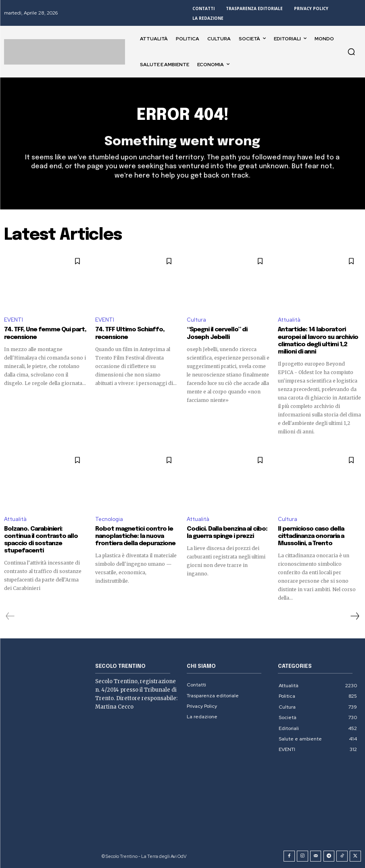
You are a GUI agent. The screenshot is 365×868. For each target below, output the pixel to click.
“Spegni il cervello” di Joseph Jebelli (217, 334)
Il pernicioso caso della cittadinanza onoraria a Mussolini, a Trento (311, 536)
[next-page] (355, 616)
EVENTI (14, 320)
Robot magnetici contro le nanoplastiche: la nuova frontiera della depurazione (135, 536)
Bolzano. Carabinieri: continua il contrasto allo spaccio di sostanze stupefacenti (41, 540)
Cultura (196, 320)
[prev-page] (10, 616)
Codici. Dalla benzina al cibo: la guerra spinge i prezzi (226, 532)
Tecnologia (109, 519)
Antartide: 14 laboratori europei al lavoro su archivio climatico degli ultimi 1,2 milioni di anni (318, 341)
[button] (351, 52)
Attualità (289, 320)
